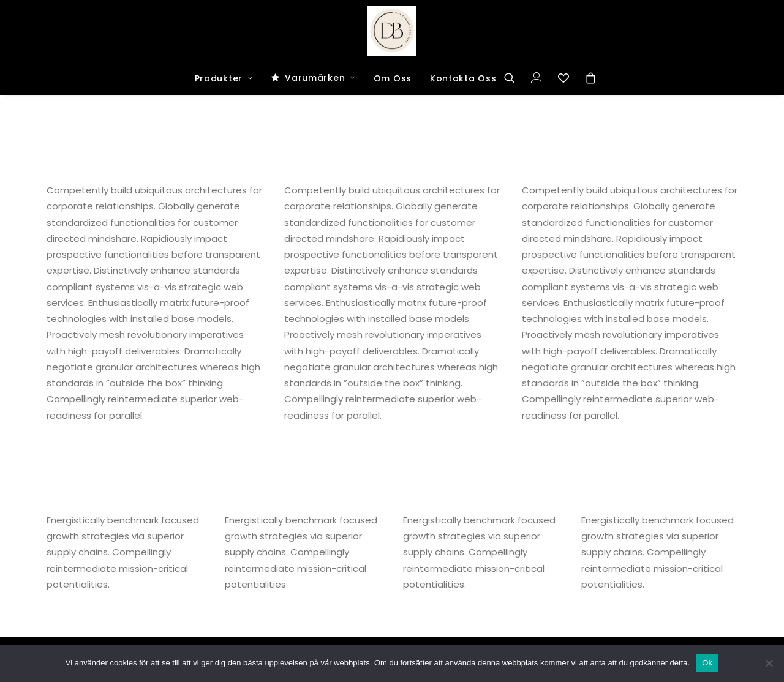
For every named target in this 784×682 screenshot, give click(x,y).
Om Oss (393, 78)
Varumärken (320, 78)
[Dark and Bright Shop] (392, 31)
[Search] (514, 78)
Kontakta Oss (463, 78)
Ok (707, 663)
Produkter (224, 78)
